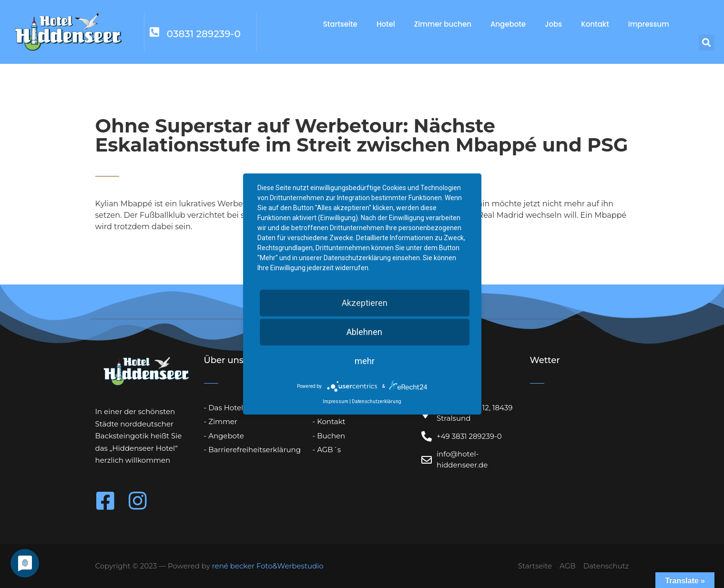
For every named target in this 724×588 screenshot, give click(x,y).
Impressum (649, 24)
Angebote (508, 24)
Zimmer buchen (443, 24)
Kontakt (595, 24)
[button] (707, 43)
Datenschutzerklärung (377, 401)
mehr (365, 361)
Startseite (340, 24)
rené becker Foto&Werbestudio (268, 566)
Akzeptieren (365, 303)
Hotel (386, 24)
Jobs (553, 24)
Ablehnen (364, 332)
